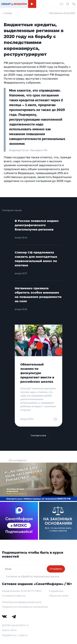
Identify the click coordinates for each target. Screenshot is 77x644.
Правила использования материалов (25, 607)
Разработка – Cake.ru (15, 635)
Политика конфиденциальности (22, 602)
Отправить (56, 569)
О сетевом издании (14, 596)
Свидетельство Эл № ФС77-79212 (22, 591)
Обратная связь (59, 596)
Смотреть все (38, 435)
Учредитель (56, 591)
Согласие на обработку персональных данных (33, 577)
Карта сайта (9, 630)
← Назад (7, 13)
